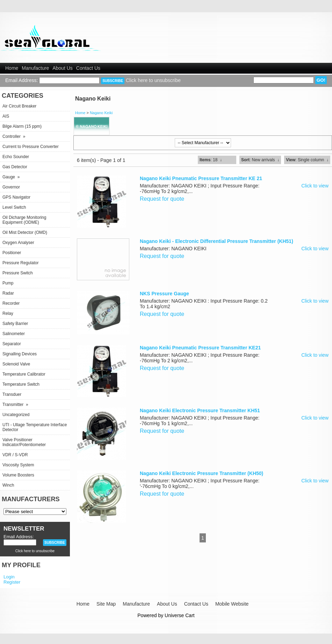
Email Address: (21, 80)
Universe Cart (180, 615)
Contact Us (88, 68)
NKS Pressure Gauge (164, 294)
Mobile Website (232, 604)
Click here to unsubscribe (153, 80)
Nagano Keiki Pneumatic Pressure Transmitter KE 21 (201, 178)
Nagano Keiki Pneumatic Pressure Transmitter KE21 (200, 348)
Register (12, 582)
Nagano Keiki (101, 113)
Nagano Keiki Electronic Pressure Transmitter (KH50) (201, 473)
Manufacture (35, 68)
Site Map (106, 604)
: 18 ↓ (211, 160)
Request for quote (162, 199)
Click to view (315, 186)
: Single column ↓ (307, 160)
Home (12, 68)
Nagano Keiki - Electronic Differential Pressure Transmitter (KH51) (216, 241)
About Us (63, 68)
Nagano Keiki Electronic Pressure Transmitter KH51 (200, 410)
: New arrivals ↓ (260, 160)
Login (9, 577)
